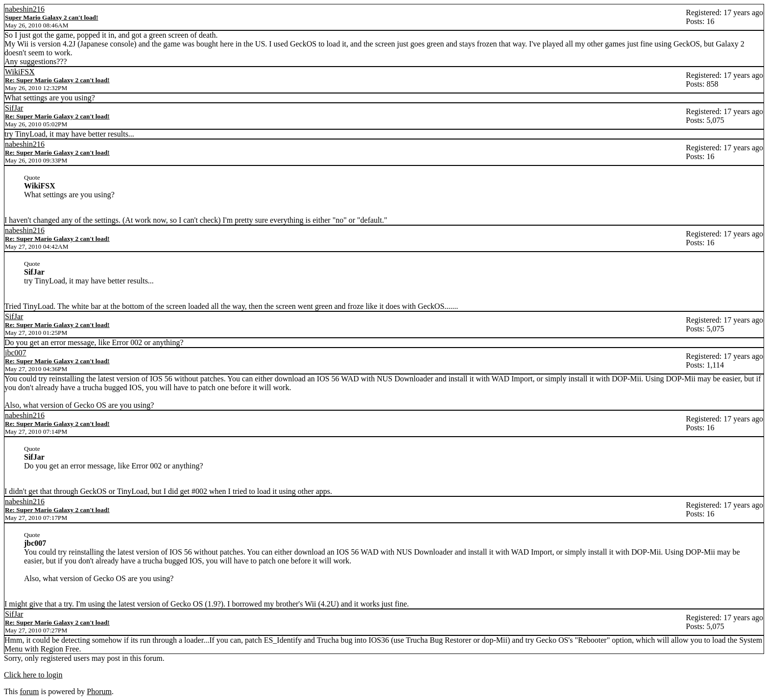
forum (29, 691)
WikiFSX (20, 72)
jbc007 (16, 353)
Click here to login (33, 675)
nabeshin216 (25, 9)
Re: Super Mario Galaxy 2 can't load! (57, 80)
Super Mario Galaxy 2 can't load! (51, 17)
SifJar (14, 108)
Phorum (99, 691)
